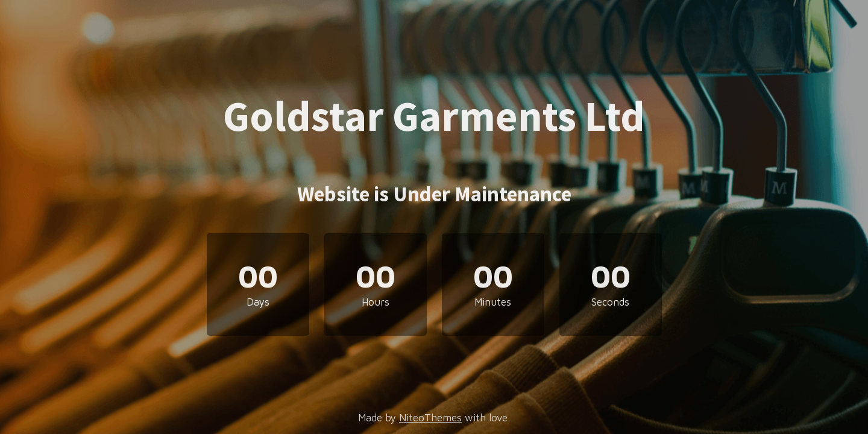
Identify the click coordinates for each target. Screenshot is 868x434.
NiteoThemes (430, 418)
